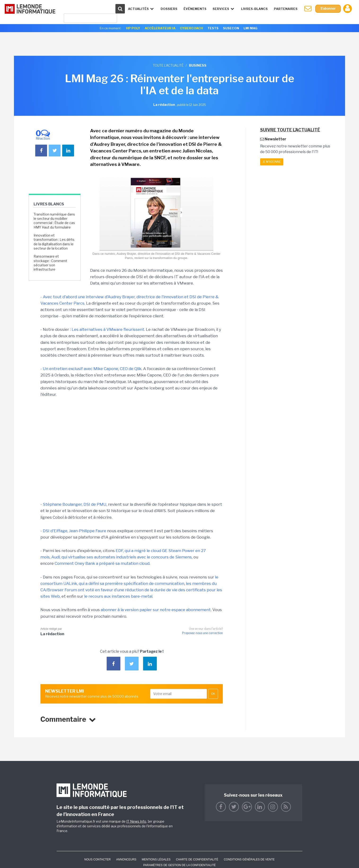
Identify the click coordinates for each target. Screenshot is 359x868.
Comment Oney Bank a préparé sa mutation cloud (102, 563)
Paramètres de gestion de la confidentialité (180, 865)
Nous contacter (97, 859)
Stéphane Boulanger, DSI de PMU (75, 504)
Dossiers (167, 9)
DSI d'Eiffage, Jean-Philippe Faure (74, 531)
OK (213, 694)
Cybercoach (191, 28)
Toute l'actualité (168, 65)
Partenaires (284, 9)
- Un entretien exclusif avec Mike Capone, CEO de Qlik (91, 369)
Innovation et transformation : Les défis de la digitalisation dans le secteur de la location (54, 242)
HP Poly (133, 28)
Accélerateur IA (160, 28)
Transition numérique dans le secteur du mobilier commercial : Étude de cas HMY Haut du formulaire (54, 221)
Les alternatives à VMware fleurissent (108, 329)
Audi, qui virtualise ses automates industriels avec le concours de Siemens (122, 557)
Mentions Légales (156, 859)
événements (193, 9)
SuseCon (231, 28)
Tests (213, 28)
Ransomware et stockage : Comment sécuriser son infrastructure (50, 263)
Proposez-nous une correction (202, 633)
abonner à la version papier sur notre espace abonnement (156, 610)
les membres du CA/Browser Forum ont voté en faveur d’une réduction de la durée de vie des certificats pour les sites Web (131, 590)
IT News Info (136, 821)
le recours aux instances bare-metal (118, 596)
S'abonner (327, 9)
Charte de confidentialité (197, 859)
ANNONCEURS (126, 859)
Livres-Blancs (253, 9)
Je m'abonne (272, 162)
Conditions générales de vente (249, 859)
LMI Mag (250, 28)
